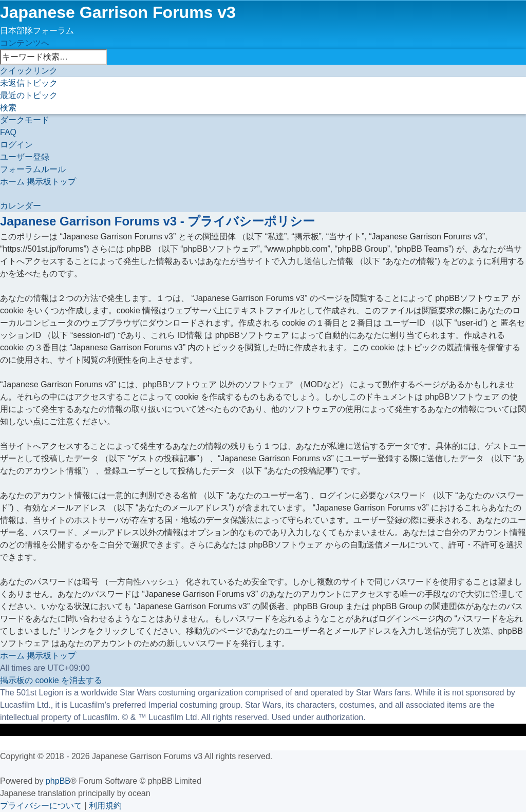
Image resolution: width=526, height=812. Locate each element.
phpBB (58, 781)
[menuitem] (29, 83)
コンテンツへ (25, 43)
